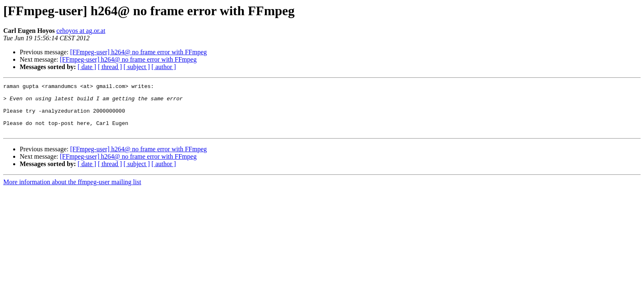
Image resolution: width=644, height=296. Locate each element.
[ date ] (87, 67)
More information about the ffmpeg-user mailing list (72, 192)
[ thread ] (110, 67)
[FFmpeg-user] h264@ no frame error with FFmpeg (139, 52)
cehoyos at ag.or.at (81, 31)
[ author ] (164, 67)
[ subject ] (137, 67)
